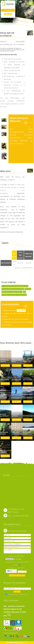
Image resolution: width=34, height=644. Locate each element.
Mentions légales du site (13, 609)
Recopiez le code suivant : (17, 568)
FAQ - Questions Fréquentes (14, 606)
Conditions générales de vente (15, 612)
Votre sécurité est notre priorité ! (13, 289)
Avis (7, 616)
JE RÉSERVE (21, 311)
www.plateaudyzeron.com (15, 643)
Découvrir (5, 366)
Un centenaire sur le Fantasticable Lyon (15, 286)
